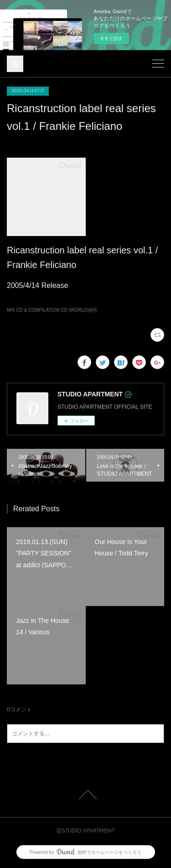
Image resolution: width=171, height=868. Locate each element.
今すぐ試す (111, 39)
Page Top (85, 795)
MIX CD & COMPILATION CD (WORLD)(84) (52, 310)
